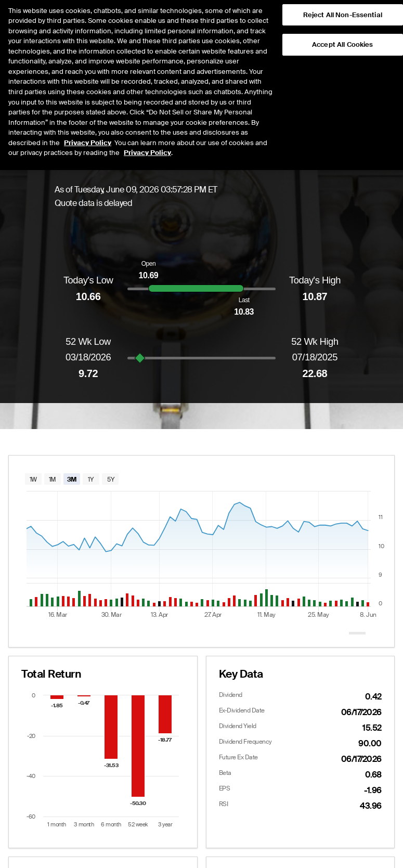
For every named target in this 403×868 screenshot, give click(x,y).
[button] (378, 19)
